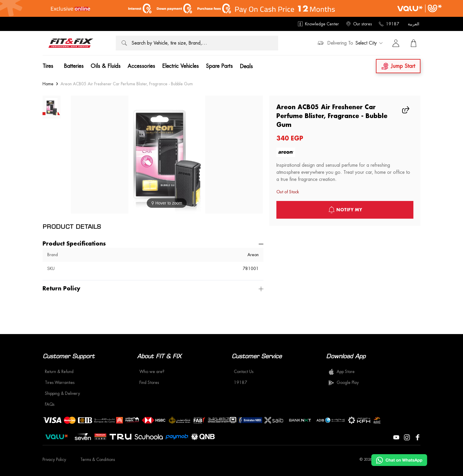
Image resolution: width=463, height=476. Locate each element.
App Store (341, 372)
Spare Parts (219, 66)
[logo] (71, 43)
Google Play (344, 383)
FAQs (50, 404)
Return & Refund (59, 372)
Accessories (141, 66)
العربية (414, 24)
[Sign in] (396, 43)
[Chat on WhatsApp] (399, 460)
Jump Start (398, 66)
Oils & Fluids (106, 66)
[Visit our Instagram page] (407, 437)
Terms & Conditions (98, 459)
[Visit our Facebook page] (418, 437)
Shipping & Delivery (62, 393)
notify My (345, 210)
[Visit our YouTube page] (396, 437)
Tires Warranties (60, 382)
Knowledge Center (318, 24)
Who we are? (152, 372)
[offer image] (231, 8)
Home (48, 84)
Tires (48, 66)
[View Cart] (413, 43)
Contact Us (244, 372)
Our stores (359, 24)
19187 (389, 24)
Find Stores (149, 382)
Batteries (74, 66)
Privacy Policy (54, 459)
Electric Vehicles (180, 66)
